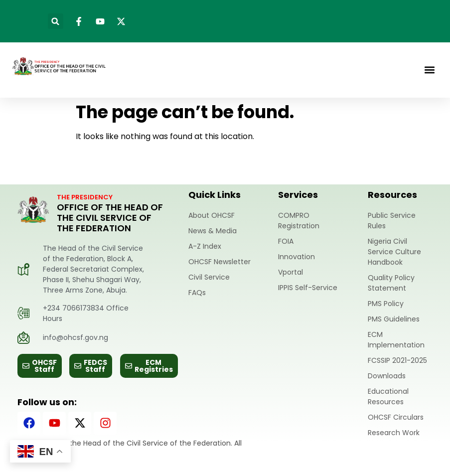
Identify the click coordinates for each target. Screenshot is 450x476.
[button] (56, 21)
